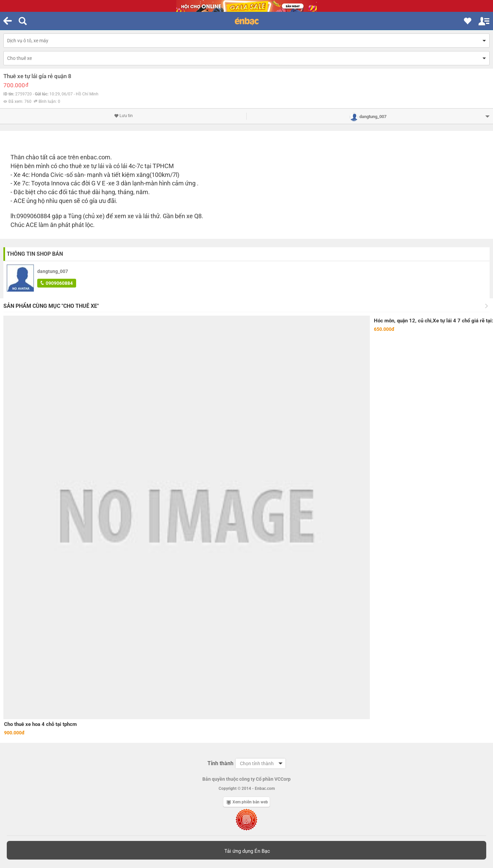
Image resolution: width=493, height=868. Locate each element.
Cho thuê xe (19, 58)
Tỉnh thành (220, 763)
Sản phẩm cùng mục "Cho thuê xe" (51, 306)
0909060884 (57, 283)
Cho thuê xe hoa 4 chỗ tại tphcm (40, 724)
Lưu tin (123, 116)
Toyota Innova (50, 183)
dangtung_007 (53, 271)
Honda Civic (47, 175)
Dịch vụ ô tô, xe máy (28, 41)
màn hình (158, 183)
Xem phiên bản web (247, 802)
